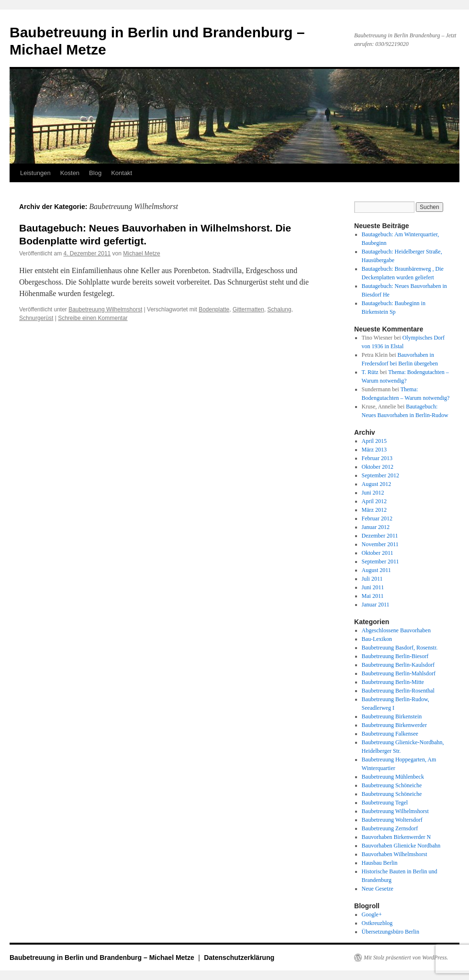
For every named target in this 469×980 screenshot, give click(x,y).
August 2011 (376, 570)
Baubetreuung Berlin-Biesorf (395, 656)
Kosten (70, 173)
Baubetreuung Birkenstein (392, 716)
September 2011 (380, 562)
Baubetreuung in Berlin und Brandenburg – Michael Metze (103, 958)
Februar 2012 (377, 518)
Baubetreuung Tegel (385, 803)
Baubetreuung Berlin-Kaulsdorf (398, 665)
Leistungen (35, 173)
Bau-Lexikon (377, 639)
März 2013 (374, 450)
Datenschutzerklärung (239, 958)
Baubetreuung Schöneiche (392, 785)
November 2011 (380, 544)
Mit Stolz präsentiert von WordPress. (406, 958)
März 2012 (374, 510)
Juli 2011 (372, 579)
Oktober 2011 (378, 553)
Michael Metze (141, 253)
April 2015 (374, 441)
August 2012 (377, 484)
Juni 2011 (373, 587)
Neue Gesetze (378, 889)
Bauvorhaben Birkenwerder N (396, 837)
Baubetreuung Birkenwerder (394, 725)
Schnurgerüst (36, 318)
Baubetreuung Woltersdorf (392, 820)
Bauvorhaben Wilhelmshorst (395, 854)
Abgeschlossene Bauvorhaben (396, 630)
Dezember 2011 (380, 536)
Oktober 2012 (378, 467)
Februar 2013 (377, 458)
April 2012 (374, 501)
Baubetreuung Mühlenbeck (393, 777)
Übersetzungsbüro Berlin (391, 932)
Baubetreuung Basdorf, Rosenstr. (400, 648)
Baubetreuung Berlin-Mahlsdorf (399, 673)
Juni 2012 (373, 493)
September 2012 (380, 475)
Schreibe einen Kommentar (93, 318)
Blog (95, 173)
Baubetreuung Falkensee (390, 734)
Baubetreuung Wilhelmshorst (105, 309)
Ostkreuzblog (377, 923)
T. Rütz (370, 372)
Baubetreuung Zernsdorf (390, 828)
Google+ (372, 914)
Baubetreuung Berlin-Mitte (393, 682)
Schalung (279, 309)
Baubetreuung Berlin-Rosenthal (398, 691)
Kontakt (122, 173)
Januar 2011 (376, 605)
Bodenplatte (214, 309)
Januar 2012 (376, 527)
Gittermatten (248, 309)
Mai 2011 (373, 596)
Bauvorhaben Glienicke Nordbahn (401, 846)
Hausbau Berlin (380, 863)
